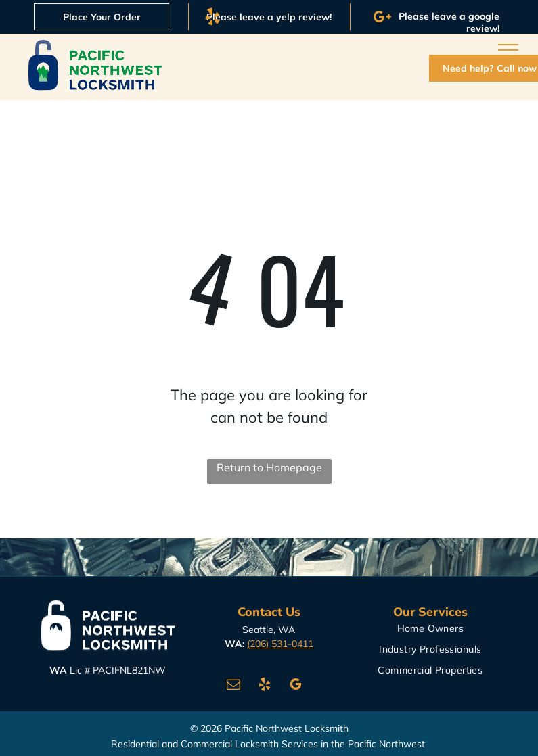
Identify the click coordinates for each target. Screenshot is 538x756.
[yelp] (265, 686)
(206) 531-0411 (280, 644)
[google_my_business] (296, 686)
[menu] (508, 50)
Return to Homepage (269, 467)
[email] (233, 686)
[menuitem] (430, 632)
